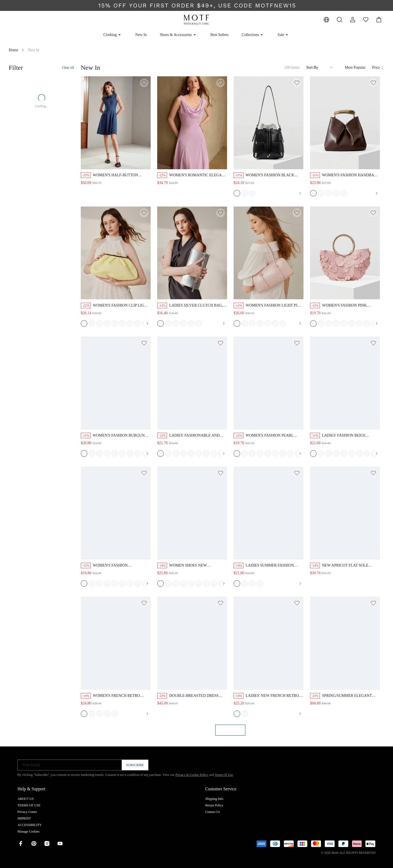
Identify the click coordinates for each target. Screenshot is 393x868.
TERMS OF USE (29, 805)
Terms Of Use (224, 775)
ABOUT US (26, 799)
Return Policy (214, 805)
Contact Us (213, 812)
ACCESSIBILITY (30, 825)
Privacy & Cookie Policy (192, 775)
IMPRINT (24, 818)
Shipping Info (214, 799)
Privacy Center (27, 812)
